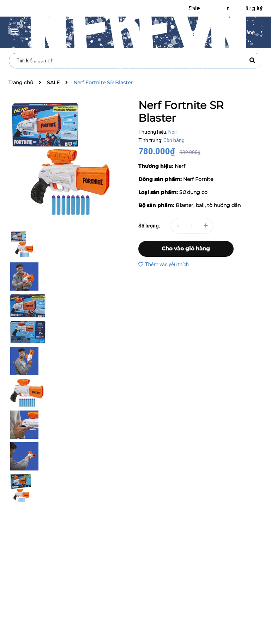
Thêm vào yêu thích (164, 265)
